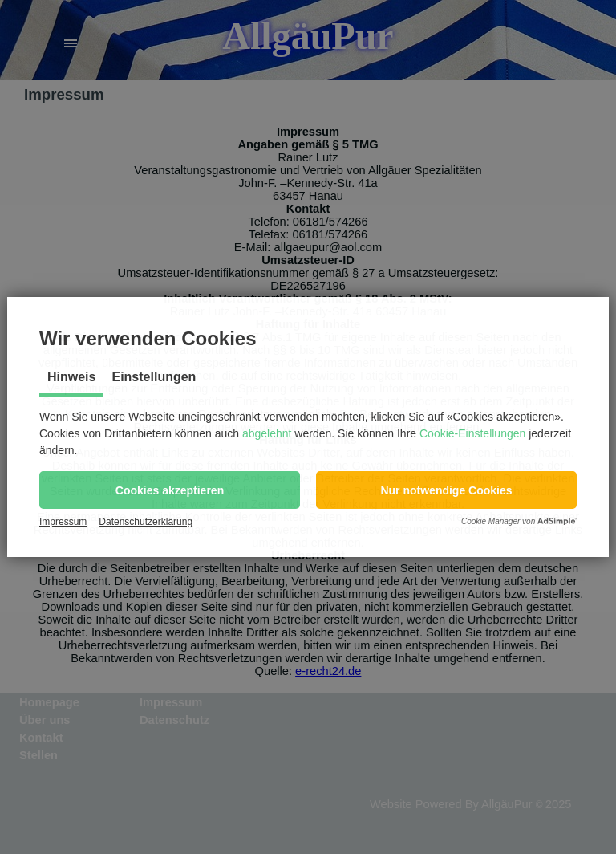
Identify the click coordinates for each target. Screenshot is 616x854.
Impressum (63, 522)
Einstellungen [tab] (154, 377)
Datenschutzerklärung (146, 522)
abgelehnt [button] (267, 433)
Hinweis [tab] (71, 377)
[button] (170, 490)
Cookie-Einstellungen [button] (472, 433)
